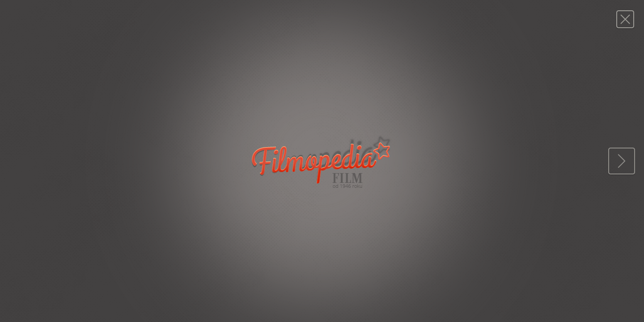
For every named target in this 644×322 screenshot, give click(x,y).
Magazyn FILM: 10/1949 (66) (625, 19)
